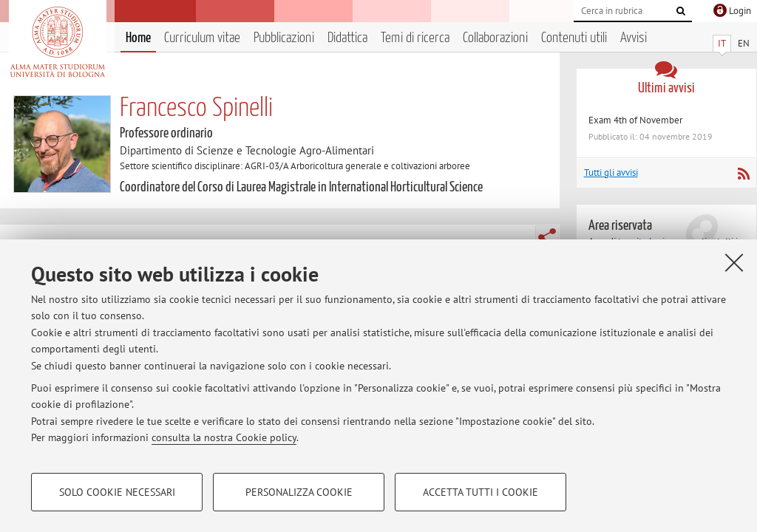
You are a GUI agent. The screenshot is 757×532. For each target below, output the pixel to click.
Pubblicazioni (284, 38)
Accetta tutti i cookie (481, 492)
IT (722, 43)
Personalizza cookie (299, 492)
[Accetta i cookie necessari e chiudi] (734, 262)
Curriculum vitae (202, 38)
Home (138, 38)
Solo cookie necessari (117, 492)
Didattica (347, 38)
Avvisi (634, 38)
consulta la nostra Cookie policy (224, 437)
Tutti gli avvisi (611, 173)
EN (744, 43)
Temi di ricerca (415, 38)
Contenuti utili (574, 38)
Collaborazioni (495, 38)
